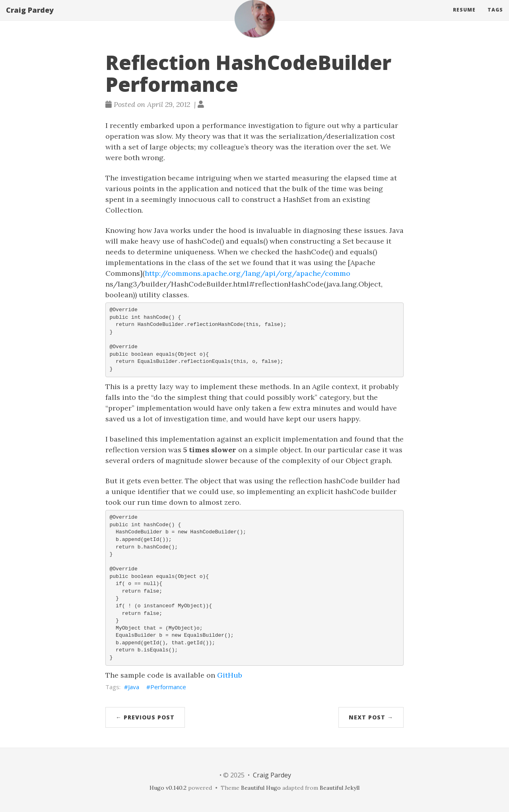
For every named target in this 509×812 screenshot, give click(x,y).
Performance (168, 687)
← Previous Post (145, 717)
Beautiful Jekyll (340, 788)
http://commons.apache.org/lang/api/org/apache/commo (248, 273)
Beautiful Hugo (261, 788)
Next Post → (371, 717)
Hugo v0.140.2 (168, 788)
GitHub (230, 675)
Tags (495, 18)
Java (134, 687)
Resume (464, 18)
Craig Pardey (30, 18)
